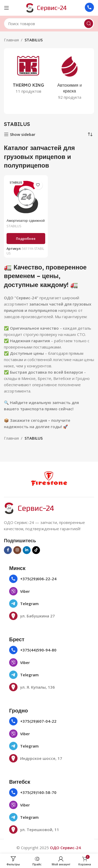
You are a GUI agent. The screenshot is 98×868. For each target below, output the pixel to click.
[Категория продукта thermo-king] (28, 75)
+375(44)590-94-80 (38, 650)
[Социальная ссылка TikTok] (36, 550)
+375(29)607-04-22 (38, 721)
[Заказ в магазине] (90, 134)
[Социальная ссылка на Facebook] (8, 550)
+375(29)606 (32, 579)
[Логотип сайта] (49, 7)
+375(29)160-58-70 (38, 792)
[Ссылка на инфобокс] (89, 8)
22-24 (51, 579)
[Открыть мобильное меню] (7, 8)
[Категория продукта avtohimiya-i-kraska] (70, 78)
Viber (25, 591)
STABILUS (14, 226)
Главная (11, 40)
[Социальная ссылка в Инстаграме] (17, 550)
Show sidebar (23, 134)
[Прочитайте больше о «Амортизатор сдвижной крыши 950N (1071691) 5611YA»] (26, 239)
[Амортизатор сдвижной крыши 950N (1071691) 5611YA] (26, 197)
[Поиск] (49, 24)
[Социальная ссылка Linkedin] (27, 550)
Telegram (29, 604)
